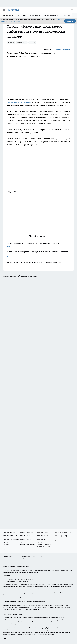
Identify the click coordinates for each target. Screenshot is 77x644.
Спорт (32, 42)
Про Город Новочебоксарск (11, 539)
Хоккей (11, 42)
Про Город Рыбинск (26, 539)
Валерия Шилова (63, 49)
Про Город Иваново (43, 533)
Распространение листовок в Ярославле (15, 598)
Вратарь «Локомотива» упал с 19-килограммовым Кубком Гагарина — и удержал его (38, 254)
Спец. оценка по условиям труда (13, 614)
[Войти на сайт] (72, 10)
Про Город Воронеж (9, 533)
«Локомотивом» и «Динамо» (19, 102)
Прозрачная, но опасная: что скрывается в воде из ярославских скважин (38, 264)
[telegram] (16, 192)
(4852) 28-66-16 (21, 579)
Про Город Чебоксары (10, 542)
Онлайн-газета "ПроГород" (28, 545)
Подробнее (56, 621)
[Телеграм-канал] (66, 536)
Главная (41, 561)
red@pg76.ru (26, 581)
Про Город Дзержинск (27, 533)
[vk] (9, 192)
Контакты (6, 561)
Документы (7, 545)
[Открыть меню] (4, 10)
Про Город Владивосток (27, 542)
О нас (40, 556)
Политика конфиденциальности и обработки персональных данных (22, 624)
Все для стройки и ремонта (31, 15)
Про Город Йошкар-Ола (10, 535)
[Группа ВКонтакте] (56, 536)
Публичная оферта (9, 549)
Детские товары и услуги (11, 15)
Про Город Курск (25, 535)
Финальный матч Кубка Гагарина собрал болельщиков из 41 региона (38, 245)
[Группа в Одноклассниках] (61, 536)
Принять (70, 21)
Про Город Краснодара (44, 542)
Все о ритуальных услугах (52, 15)
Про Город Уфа (42, 539)
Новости (24, 561)
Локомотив (22, 42)
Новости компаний (9, 556)
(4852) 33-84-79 (17, 581)
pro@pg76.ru (29, 579)
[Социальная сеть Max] (56, 540)
